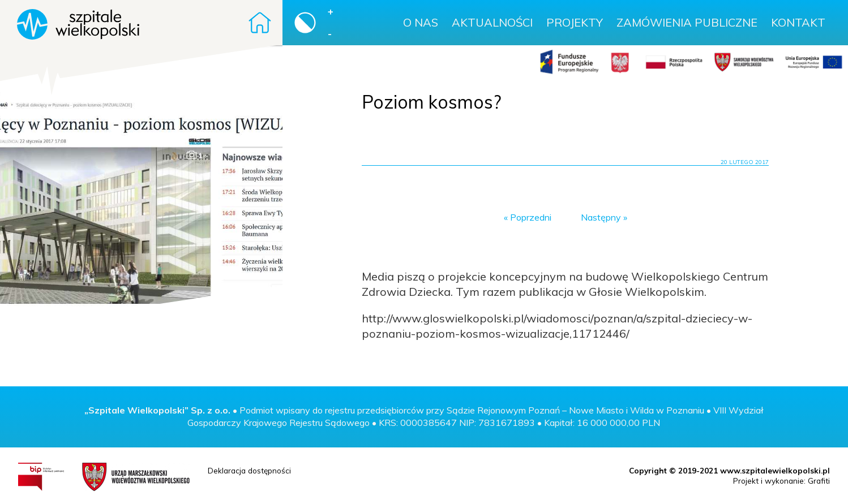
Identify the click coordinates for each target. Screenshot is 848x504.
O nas (421, 22)
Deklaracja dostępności (249, 470)
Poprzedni (531, 217)
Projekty (575, 22)
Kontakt (798, 22)
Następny (601, 217)
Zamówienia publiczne (687, 22)
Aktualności (492, 22)
